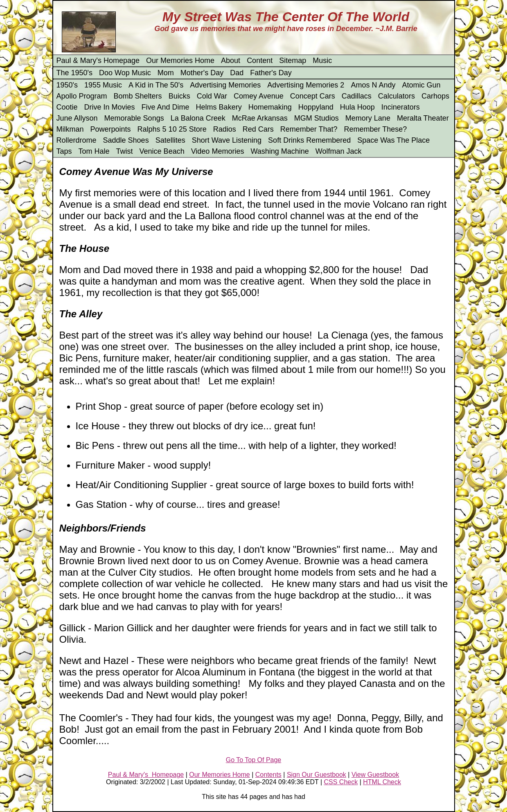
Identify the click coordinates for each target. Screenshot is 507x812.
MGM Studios (317, 118)
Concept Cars (313, 96)
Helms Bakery (219, 107)
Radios (225, 129)
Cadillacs (357, 96)
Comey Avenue (259, 96)
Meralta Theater (423, 118)
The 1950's (75, 73)
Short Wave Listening (227, 140)
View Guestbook (375, 775)
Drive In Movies (110, 107)
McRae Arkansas (260, 118)
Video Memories (218, 151)
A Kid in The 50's (156, 85)
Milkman (70, 129)
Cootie (67, 107)
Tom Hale (94, 151)
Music (322, 61)
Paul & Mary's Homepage (98, 61)
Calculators (397, 96)
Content (260, 61)
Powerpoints (111, 129)
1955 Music (103, 85)
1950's (67, 85)
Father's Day (271, 73)
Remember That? (309, 129)
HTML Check (382, 782)
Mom (166, 73)
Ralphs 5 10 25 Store (172, 129)
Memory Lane (368, 118)
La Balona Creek (198, 118)
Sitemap (293, 61)
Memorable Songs (134, 118)
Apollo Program (82, 96)
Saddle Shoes (126, 140)
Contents (268, 775)
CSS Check (341, 782)
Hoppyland (316, 107)
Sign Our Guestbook (317, 775)
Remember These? (376, 129)
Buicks (179, 96)
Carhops (435, 96)
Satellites (170, 140)
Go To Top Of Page (254, 760)
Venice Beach (162, 151)
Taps (64, 151)
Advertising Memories (225, 85)
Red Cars (258, 129)
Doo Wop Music (125, 73)
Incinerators (401, 107)
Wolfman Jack (339, 151)
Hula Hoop (357, 107)
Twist (125, 151)
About (231, 61)
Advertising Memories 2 (306, 85)
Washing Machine (279, 151)
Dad (237, 73)
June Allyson (77, 118)
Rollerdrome (77, 140)
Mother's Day (202, 73)
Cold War (212, 96)
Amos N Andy (373, 85)
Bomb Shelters (138, 96)
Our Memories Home (180, 61)
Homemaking (270, 107)
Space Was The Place (393, 140)
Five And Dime (166, 107)
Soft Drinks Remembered (309, 140)
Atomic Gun (421, 85)
